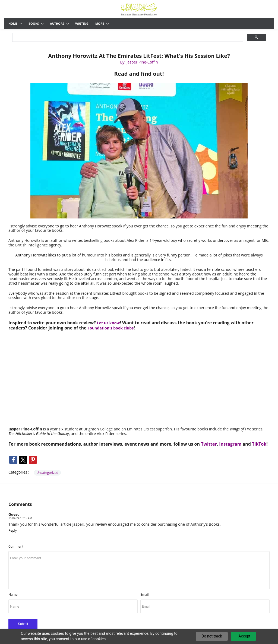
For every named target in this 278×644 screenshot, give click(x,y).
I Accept (243, 636)
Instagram (230, 444)
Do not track (212, 636)
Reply (13, 530)
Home (15, 23)
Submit (23, 624)
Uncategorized (47, 473)
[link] (139, 85)
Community (153, 23)
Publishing (104, 23)
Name (13, 594)
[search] (127, 37)
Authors (59, 23)
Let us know (108, 323)
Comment (16, 546)
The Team (178, 23)
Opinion (127, 23)
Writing (82, 23)
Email (145, 594)
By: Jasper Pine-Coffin (139, 62)
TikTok (259, 444)
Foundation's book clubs (111, 328)
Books (36, 23)
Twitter (209, 444)
